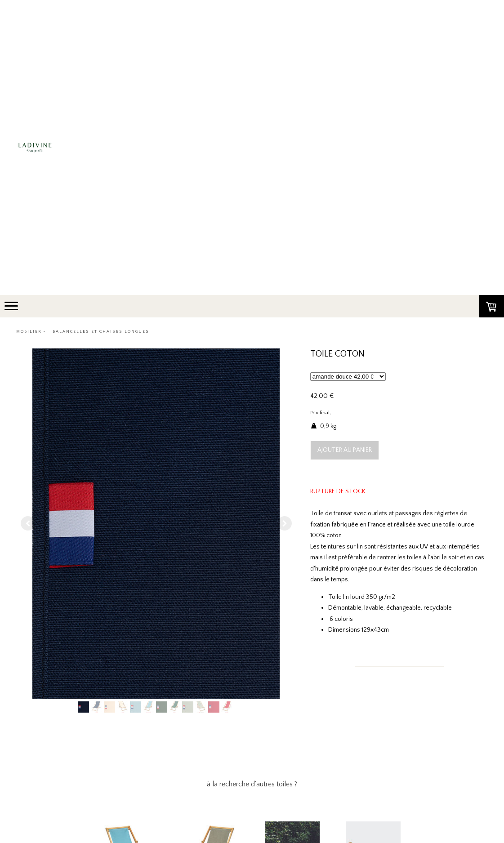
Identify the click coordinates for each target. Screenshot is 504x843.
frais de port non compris (360, 413)
